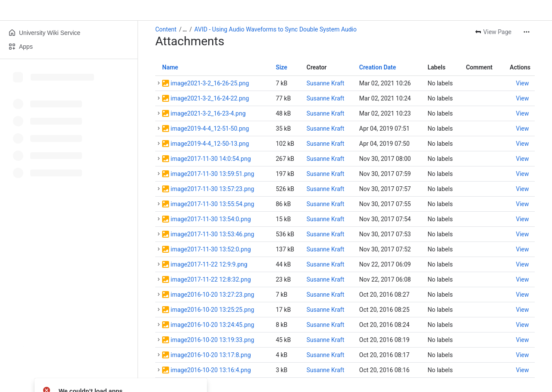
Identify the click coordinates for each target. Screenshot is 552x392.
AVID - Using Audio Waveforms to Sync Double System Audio (276, 29)
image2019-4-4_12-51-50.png (210, 129)
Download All (182, 386)
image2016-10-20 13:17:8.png (210, 355)
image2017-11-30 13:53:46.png (212, 234)
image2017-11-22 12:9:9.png (209, 264)
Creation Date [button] (378, 67)
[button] (159, 83)
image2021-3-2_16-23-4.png (208, 113)
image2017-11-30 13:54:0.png (210, 219)
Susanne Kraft (326, 83)
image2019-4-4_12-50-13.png (210, 144)
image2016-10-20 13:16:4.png (210, 370)
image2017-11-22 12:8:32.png (210, 279)
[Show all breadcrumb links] (185, 29)
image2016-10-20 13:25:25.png (212, 310)
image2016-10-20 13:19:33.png (212, 340)
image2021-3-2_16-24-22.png (210, 98)
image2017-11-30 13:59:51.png (212, 174)
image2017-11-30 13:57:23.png (212, 189)
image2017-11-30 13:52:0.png (210, 249)
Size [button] (281, 67)
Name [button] (170, 67)
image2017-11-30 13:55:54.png (212, 204)
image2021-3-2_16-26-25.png (210, 83)
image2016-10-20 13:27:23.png (212, 295)
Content (166, 29)
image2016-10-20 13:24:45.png (212, 325)
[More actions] (527, 32)
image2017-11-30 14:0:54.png (210, 159)
